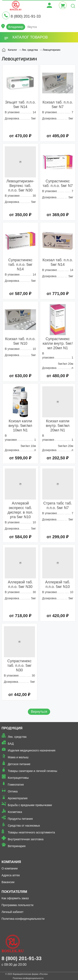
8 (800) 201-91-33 (26, 16)
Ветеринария (17, 846)
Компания (11, 862)
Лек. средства (17, 737)
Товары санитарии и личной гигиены (33, 771)
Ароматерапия (18, 798)
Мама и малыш (18, 757)
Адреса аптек (11, 875)
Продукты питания (20, 819)
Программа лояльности (18, 905)
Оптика (13, 791)
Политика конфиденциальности (23, 919)
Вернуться (39, 712)
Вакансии (8, 882)
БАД (11, 744)
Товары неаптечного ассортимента (31, 832)
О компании (10, 868)
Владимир (16, 27)
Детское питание (19, 764)
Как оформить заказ (15, 898)
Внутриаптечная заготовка (26, 839)
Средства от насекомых (24, 826)
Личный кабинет (13, 912)
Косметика (15, 812)
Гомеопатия (16, 785)
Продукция (12, 728)
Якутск (32, 27)
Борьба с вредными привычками (30, 805)
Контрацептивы (18, 778)
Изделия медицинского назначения (32, 750)
